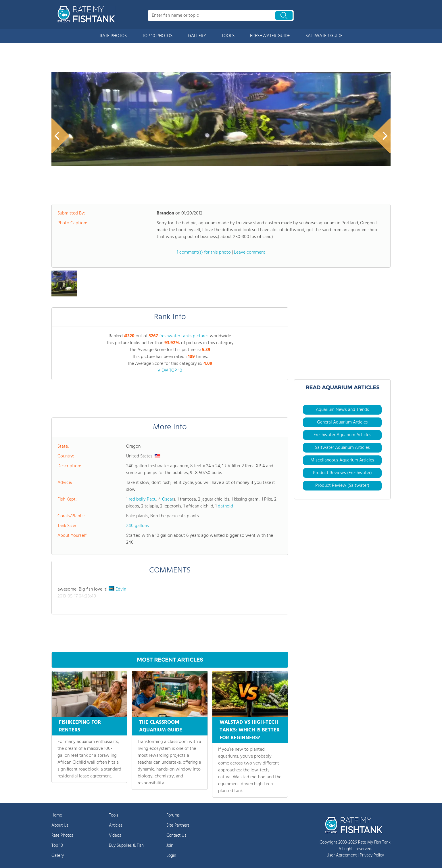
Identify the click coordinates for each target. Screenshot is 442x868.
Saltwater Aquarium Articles (342, 448)
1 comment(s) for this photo (204, 252)
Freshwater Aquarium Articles (342, 435)
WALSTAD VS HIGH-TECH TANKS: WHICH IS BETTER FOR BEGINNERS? (250, 730)
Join (170, 846)
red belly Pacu (143, 499)
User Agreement (342, 855)
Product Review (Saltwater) (342, 486)
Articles (116, 825)
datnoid (225, 506)
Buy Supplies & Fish (126, 846)
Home (57, 815)
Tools (114, 815)
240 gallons (138, 526)
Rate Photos (62, 836)
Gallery (58, 856)
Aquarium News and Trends (342, 410)
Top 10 (57, 846)
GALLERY (197, 36)
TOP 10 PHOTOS (157, 36)
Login (171, 856)
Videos (115, 836)
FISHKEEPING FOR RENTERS (80, 726)
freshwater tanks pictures (184, 336)
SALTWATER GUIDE (324, 36)
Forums (173, 815)
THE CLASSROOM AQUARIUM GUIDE (161, 726)
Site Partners (178, 825)
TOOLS (228, 36)
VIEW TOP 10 (170, 371)
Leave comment (250, 252)
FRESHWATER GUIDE (270, 36)
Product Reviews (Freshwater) (342, 473)
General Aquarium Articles (342, 422)
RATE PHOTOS (113, 36)
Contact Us (176, 836)
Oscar (168, 499)
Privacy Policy (372, 855)
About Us (60, 825)
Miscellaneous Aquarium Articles (342, 460)
